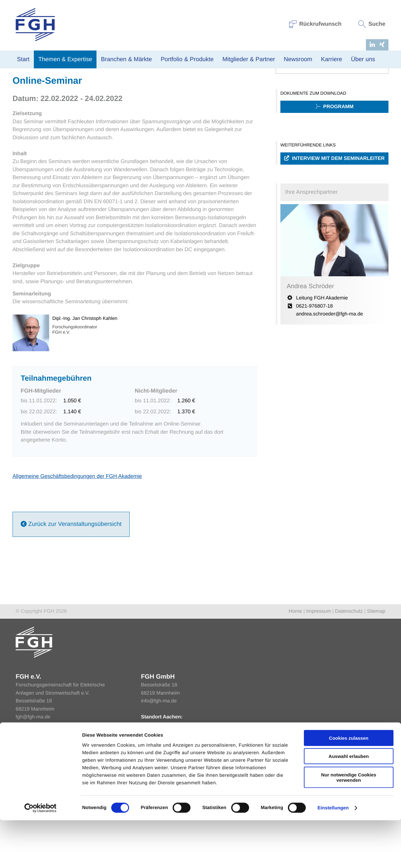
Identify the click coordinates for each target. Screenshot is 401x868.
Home (18, 72)
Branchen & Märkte (126, 59)
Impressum (318, 678)
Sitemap (376, 678)
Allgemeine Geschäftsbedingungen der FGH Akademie (77, 543)
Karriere (332, 59)
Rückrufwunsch (315, 24)
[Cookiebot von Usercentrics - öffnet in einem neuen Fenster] (41, 856)
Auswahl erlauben (349, 804)
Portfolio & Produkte (187, 59)
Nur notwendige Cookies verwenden (349, 825)
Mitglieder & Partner (249, 59)
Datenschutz (349, 678)
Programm (335, 174)
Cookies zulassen (349, 785)
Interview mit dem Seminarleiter (334, 226)
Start (23, 59)
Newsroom (298, 59)
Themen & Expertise (65, 59)
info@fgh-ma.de (159, 768)
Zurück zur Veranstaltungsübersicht (71, 591)
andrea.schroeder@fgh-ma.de (330, 381)
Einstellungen (333, 856)
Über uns (363, 59)
